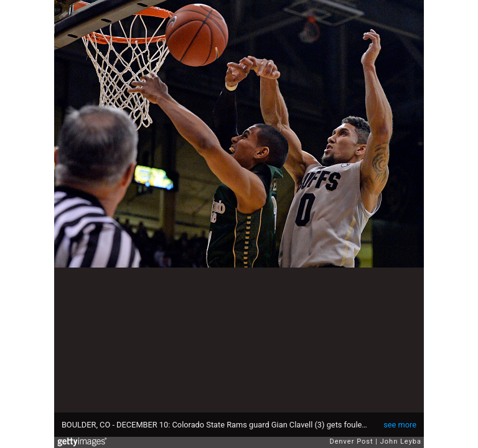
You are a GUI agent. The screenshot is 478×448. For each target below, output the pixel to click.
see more (400, 425)
